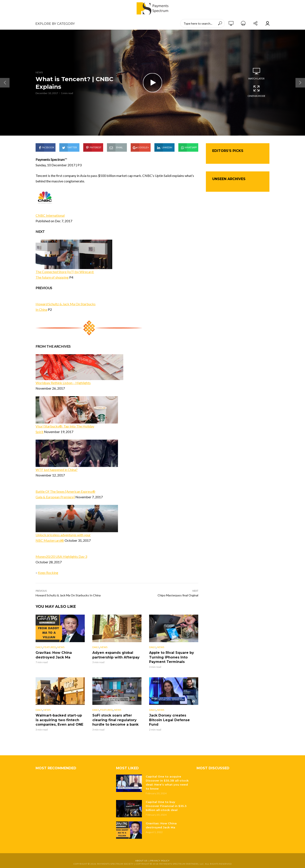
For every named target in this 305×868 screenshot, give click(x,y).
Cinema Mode (256, 91)
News (39, 72)
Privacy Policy (160, 861)
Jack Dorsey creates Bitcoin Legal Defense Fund (169, 720)
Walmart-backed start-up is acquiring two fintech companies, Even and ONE (59, 720)
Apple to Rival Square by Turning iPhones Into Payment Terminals (172, 657)
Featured (50, 647)
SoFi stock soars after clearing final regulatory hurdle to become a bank (115, 720)
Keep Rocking (48, 573)
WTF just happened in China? (57, 470)
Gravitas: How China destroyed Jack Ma (54, 655)
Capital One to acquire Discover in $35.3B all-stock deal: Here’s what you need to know (167, 783)
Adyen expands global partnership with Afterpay (116, 655)
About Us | (143, 861)
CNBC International (50, 215)
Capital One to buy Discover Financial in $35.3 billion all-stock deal (166, 806)
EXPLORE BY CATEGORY (55, 24)
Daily (39, 647)
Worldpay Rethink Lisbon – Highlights (63, 383)
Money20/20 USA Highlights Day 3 (61, 556)
